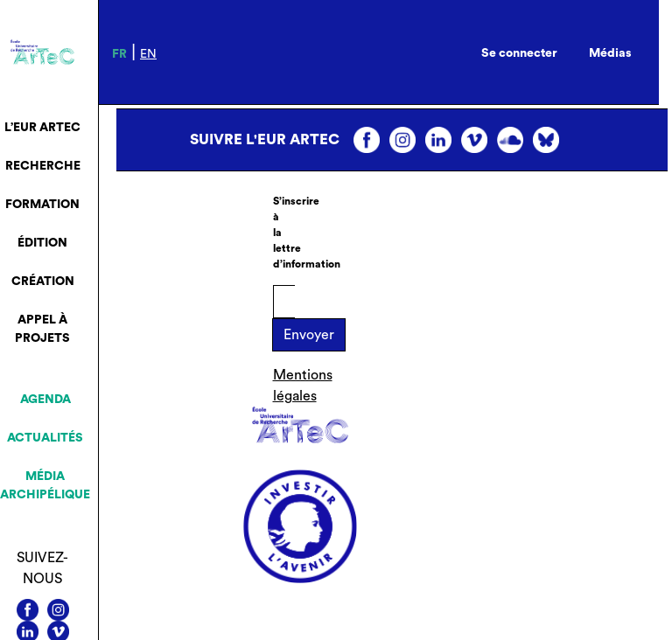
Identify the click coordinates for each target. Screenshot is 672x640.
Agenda (45, 400)
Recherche (43, 166)
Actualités (45, 438)
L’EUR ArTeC (42, 128)
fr (119, 54)
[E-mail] (284, 302)
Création (43, 282)
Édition (42, 243)
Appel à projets (42, 329)
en (148, 54)
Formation (42, 205)
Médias (610, 53)
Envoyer (309, 335)
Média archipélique (45, 486)
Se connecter (519, 53)
